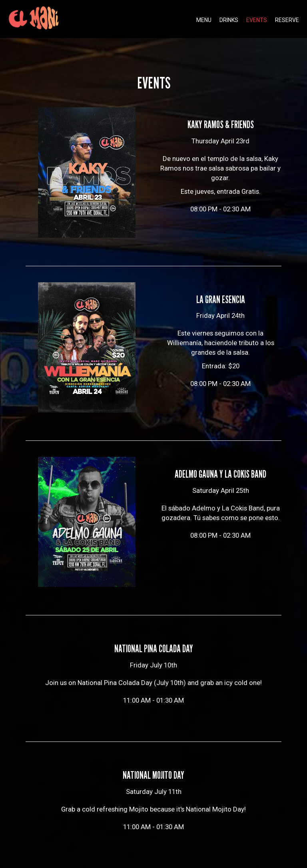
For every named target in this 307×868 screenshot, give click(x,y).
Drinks (229, 20)
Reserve (287, 20)
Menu (204, 20)
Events (257, 20)
